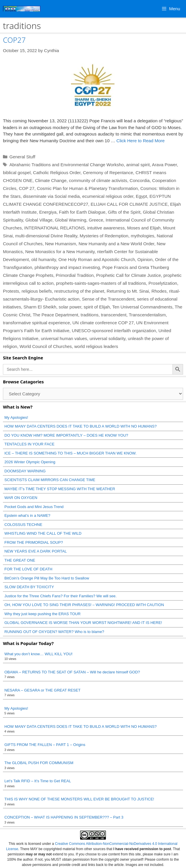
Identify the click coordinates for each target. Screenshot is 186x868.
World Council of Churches (46, 346)
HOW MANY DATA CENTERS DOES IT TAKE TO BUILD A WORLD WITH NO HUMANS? (81, 426)
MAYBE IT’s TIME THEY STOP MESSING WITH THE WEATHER (60, 489)
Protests (11, 291)
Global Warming (71, 220)
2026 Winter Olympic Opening (30, 462)
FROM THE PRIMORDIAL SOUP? (34, 542)
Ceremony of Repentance (108, 173)
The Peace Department (55, 315)
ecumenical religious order (108, 196)
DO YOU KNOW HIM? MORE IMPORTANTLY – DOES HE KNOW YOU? (66, 435)
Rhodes (159, 291)
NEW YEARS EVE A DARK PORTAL (35, 551)
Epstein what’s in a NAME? (27, 516)
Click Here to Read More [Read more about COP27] (141, 141)
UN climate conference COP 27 (103, 323)
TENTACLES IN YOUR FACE (29, 444)
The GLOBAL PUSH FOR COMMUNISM (39, 763)
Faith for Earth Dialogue (82, 212)
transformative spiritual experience (36, 323)
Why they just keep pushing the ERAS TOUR (43, 614)
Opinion (145, 259)
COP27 (14, 40)
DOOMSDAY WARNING (25, 471)
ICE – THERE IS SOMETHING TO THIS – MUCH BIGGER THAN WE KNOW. (70, 453)
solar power (70, 307)
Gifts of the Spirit (124, 212)
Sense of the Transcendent (108, 299)
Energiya (48, 212)
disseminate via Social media (51, 196)
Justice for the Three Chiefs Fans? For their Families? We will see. (60, 596)
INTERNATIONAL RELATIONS (55, 228)
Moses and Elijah (144, 228)
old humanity (44, 259)
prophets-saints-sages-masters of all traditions (101, 283)
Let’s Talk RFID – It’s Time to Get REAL (38, 781)
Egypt (141, 196)
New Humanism (60, 244)
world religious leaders (96, 346)
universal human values (64, 338)
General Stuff (22, 157)
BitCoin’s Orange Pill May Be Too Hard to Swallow (47, 578)
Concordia (140, 180)
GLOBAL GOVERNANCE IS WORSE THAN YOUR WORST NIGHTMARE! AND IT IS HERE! (83, 623)
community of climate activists (98, 180)
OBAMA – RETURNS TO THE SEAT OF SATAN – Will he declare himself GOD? (72, 672)
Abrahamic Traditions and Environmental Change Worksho (67, 165)
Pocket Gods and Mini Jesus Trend (34, 507)
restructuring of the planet (79, 291)
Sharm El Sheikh (40, 307)
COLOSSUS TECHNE (23, 525)
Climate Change (51, 180)
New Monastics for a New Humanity (60, 252)
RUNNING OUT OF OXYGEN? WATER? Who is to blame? (54, 632)
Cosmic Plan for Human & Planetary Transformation (87, 188)
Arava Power (164, 165)
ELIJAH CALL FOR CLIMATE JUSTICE (129, 204)
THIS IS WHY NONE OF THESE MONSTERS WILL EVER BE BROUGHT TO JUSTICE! (79, 799)
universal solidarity (107, 338)
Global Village (39, 220)
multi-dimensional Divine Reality (46, 236)
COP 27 (27, 188)
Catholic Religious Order (57, 173)
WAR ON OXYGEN (21, 498)
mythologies (143, 236)
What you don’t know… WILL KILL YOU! (38, 654)
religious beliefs (37, 291)
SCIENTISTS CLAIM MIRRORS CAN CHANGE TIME (50, 480)
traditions (90, 315)
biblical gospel (17, 173)
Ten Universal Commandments (142, 307)
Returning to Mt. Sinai (128, 291)
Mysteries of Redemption (104, 236)
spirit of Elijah (97, 307)
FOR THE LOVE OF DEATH (28, 569)
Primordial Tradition (75, 275)
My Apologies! (16, 417)
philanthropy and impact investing (67, 267)
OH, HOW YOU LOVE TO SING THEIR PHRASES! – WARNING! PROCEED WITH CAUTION (84, 605)
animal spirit (138, 165)
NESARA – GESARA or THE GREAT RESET (42, 690)
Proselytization (163, 283)
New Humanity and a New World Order (116, 244)
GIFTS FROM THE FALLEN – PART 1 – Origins (45, 745)
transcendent (114, 315)
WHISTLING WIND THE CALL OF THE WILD (43, 533)
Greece (96, 220)
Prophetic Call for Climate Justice (129, 275)
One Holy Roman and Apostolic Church (97, 259)
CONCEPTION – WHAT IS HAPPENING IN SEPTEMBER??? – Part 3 (64, 817)
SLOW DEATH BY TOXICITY (29, 587)
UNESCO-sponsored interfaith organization (114, 331)
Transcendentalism (147, 315)
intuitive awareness (106, 228)
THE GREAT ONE (20, 560)
